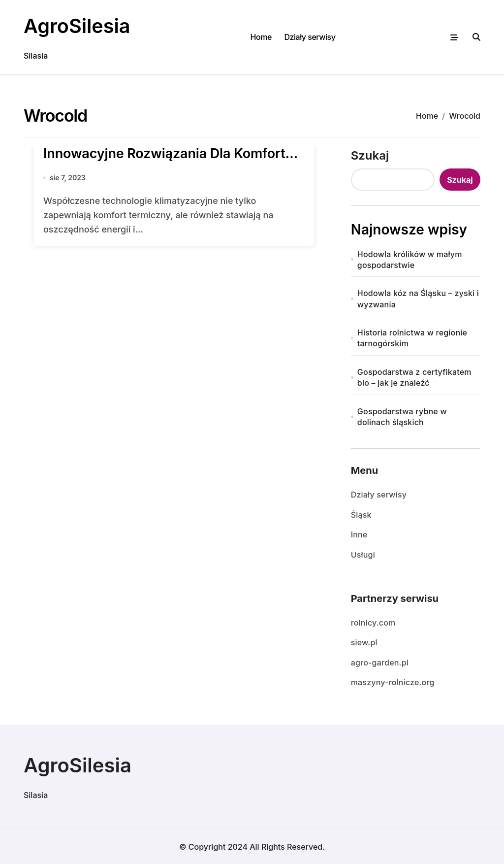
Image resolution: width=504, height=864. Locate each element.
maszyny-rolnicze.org (393, 682)
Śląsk (361, 514)
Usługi (363, 554)
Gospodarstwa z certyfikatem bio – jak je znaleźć (414, 377)
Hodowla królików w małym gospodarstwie (410, 259)
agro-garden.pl (380, 662)
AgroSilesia (78, 26)
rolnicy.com (373, 623)
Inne (359, 534)
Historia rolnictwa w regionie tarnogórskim (412, 338)
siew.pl (364, 642)
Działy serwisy (310, 37)
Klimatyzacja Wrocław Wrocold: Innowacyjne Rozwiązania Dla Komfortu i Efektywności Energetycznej (172, 153)
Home (261, 37)
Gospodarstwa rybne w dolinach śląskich (402, 416)
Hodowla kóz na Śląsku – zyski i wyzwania (418, 299)
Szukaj (370, 155)
